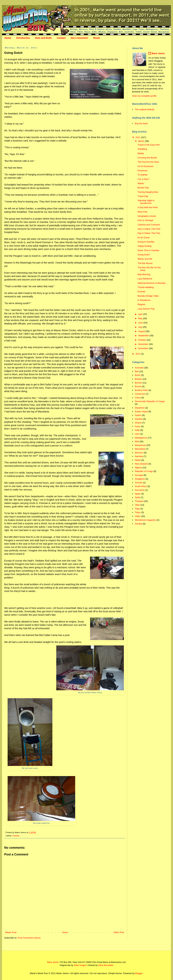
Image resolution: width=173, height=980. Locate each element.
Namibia (139, 456)
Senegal (139, 475)
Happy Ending (144, 246)
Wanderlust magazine (145, 520)
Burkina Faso (141, 390)
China (138, 398)
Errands (141, 291)
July (140, 327)
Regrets (141, 304)
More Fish (142, 212)
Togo (137, 509)
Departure (140, 408)
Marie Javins (158, 53)
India (137, 430)
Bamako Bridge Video (148, 296)
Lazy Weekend (145, 279)
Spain (138, 494)
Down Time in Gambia (148, 250)
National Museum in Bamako (152, 283)
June (141, 323)
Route (97, 38)
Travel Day (143, 196)
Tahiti (137, 497)
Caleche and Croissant (149, 225)
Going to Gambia (146, 242)
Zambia (138, 524)
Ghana (138, 423)
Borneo (138, 383)
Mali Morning (144, 274)
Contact (61, 38)
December (144, 348)
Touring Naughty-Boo (148, 192)
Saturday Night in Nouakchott (146, 202)
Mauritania (140, 449)
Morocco (139, 453)
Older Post (119, 932)
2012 (138, 354)
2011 (138, 137)
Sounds (139, 483)
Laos (137, 434)
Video (138, 516)
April (141, 314)
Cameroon (140, 394)
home (138, 426)
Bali (137, 371)
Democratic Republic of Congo (150, 401)
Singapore (140, 479)
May (141, 318)
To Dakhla (142, 175)
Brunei (138, 386)
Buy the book (141, 123)
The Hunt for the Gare (148, 162)
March (142, 141)
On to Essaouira (145, 166)
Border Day (143, 188)
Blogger (139, 973)
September (144, 335)
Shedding (142, 149)
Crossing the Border (147, 158)
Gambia (16, 836)
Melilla (141, 153)
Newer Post (11, 932)
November (144, 344)
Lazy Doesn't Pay (146, 309)
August (142, 331)
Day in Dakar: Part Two (149, 233)
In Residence (144, 300)
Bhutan (138, 379)
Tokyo (138, 512)
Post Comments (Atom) (29, 938)
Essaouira (142, 170)
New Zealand (141, 464)
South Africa (141, 486)
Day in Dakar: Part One (149, 229)
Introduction (23, 38)
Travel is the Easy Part (149, 145)
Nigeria (138, 467)
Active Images (80, 965)
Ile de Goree (144, 238)
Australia (139, 368)
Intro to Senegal (145, 220)
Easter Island (141, 411)
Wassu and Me (145, 259)
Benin (138, 375)
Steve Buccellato (106, 965)
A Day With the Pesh (148, 207)
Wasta (141, 183)
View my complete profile (144, 96)
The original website (145, 109)
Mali (137, 441)
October (142, 340)
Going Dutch (144, 255)
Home (8, 38)
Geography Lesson (147, 216)
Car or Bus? (143, 179)
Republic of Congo (144, 471)
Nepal (138, 460)
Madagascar (141, 438)
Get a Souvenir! (79, 38)
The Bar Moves (145, 263)
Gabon (138, 415)
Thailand (139, 501)
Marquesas (140, 445)
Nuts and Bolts (44, 38)
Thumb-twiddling (146, 287)
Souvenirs (140, 490)
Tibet (137, 505)
